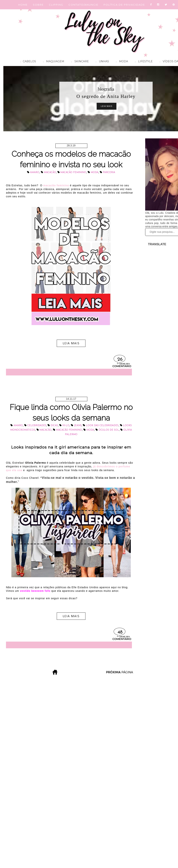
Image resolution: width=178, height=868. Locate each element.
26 (120, 359)
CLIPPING (56, 5)
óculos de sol (109, 430)
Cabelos (27, 62)
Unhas (102, 62)
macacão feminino (73, 172)
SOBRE (38, 5)
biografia (106, 89)
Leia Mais (107, 106)
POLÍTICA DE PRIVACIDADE (124, 5)
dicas (54, 426)
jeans (78, 426)
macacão (50, 172)
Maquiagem (53, 62)
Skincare (79, 62)
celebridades (37, 426)
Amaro (35, 172)
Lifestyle (143, 62)
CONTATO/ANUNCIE (83, 5)
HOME (23, 5)
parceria (109, 172)
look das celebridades (102, 426)
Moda (121, 62)
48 (120, 632)
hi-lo (66, 426)
